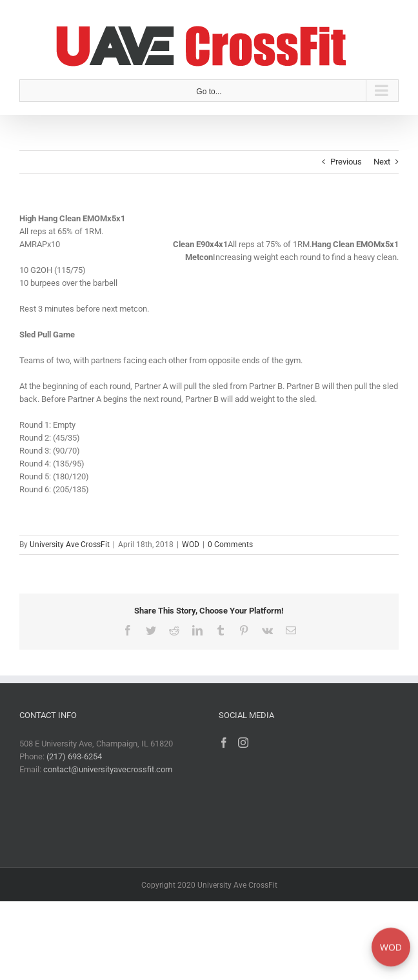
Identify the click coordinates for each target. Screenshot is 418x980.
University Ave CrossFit (70, 545)
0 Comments (230, 545)
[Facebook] (224, 743)
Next (382, 162)
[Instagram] (243, 743)
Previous (346, 162)
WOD (191, 545)
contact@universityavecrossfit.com (108, 769)
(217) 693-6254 (74, 756)
